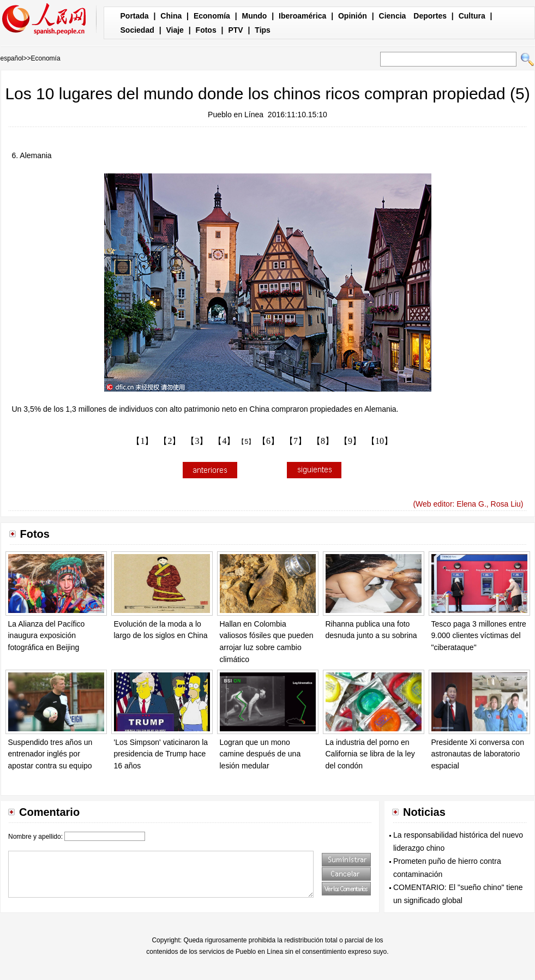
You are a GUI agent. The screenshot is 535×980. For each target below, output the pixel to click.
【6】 (268, 441)
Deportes (430, 16)
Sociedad (137, 30)
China (171, 16)
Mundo (255, 16)
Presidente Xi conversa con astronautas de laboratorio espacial (478, 754)
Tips (263, 30)
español (12, 58)
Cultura (472, 16)
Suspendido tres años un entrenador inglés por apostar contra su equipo (50, 754)
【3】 (197, 441)
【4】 (224, 441)
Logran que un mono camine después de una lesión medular (260, 754)
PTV (235, 30)
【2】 (170, 441)
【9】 (350, 441)
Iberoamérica (302, 16)
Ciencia (393, 16)
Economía (212, 16)
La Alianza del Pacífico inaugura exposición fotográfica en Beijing (47, 636)
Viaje (175, 30)
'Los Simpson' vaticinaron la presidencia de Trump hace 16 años (161, 754)
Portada (135, 16)
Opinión (353, 16)
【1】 (142, 441)
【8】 (323, 441)
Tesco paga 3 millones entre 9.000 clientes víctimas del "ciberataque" (479, 636)
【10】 (380, 441)
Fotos (206, 30)
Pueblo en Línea (236, 115)
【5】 (246, 442)
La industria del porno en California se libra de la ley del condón (370, 754)
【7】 (296, 441)
